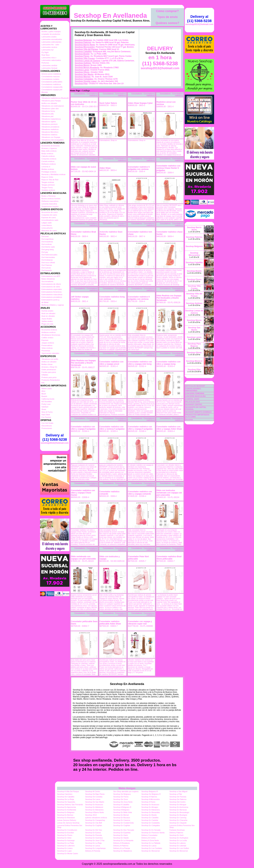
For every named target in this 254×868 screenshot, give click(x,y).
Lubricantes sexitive (49, 65)
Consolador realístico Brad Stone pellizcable (169, 558)
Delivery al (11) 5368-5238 (55, 437)
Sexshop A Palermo (149, 797)
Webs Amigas (127, 788)
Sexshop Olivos (82, 72)
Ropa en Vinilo (47, 177)
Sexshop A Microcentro (151, 799)
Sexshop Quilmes (83, 63)
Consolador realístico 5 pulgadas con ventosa (139, 168)
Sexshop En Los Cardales (152, 848)
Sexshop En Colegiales (151, 825)
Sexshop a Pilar (176, 794)
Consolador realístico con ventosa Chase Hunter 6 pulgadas (169, 168)
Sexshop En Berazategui (179, 812)
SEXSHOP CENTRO (194, 404)
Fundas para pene (49, 372)
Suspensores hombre (50, 206)
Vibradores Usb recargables (53, 140)
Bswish (44, 396)
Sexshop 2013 (91, 815)
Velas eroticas (47, 348)
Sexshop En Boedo (149, 815)
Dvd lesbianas (47, 260)
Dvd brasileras (47, 242)
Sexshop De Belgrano (122, 794)
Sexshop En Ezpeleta (122, 833)
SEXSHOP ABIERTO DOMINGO (199, 412)
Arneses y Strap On (49, 367)
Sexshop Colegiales (84, 79)
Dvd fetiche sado (48, 247)
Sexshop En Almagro (150, 807)
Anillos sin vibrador (49, 362)
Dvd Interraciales (48, 257)
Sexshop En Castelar (150, 820)
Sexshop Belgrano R (150, 791)
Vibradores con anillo (50, 359)
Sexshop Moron (82, 65)
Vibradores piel (47, 116)
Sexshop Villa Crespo (85, 58)
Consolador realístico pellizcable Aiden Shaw (110, 623)
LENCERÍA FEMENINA (195, 393)
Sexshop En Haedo (121, 838)
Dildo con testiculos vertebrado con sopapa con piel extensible (169, 493)
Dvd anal (45, 236)
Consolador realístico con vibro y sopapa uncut (112, 363)
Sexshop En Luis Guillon (179, 848)
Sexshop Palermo (83, 42)
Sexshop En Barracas (178, 810)
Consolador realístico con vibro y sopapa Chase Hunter (83, 493)
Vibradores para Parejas (51, 101)
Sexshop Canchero (65, 794)
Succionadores (47, 281)
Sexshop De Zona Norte (123, 802)
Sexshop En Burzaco (122, 818)
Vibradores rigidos (49, 122)
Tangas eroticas (48, 182)
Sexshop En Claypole (178, 823)
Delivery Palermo (176, 833)
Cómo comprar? (167, 11)
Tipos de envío (167, 17)
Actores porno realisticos (51, 74)
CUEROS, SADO (192, 399)
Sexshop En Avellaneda (110, 15)
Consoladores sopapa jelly (52, 87)
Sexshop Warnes (83, 77)
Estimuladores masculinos (52, 294)
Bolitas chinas (47, 364)
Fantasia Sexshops (177, 830)
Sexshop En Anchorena (179, 807)
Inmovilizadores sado (50, 220)
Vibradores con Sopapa (51, 137)
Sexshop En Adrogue (178, 805)
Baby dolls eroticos (49, 151)
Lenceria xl (46, 167)
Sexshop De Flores (121, 797)
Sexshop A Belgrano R (122, 807)
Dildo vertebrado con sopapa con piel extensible (83, 558)
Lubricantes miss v (49, 58)
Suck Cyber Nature (108, 103)
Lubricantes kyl (47, 50)
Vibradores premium (50, 124)
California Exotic (48, 399)
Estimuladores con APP (51, 276)
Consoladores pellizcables (52, 82)
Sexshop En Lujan (64, 851)
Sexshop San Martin (84, 74)
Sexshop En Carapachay (95, 820)
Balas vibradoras (48, 279)
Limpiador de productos (51, 34)
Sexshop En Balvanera (94, 810)
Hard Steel (46, 415)
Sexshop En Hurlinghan (179, 838)
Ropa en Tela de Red (50, 180)
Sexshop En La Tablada (151, 843)
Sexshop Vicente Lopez (86, 81)
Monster (45, 92)
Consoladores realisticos (51, 84)
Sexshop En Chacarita (178, 820)
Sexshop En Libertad (178, 846)
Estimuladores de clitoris (51, 284)
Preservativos (47, 345)
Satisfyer (45, 407)
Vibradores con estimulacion (53, 106)
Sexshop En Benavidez (151, 812)
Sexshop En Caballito (150, 818)
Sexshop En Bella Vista (123, 812)
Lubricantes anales (49, 37)
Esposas (45, 340)
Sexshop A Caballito (121, 805)
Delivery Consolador (149, 835)
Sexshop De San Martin (95, 802)
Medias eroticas (48, 169)
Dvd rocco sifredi (48, 263)
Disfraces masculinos (50, 201)
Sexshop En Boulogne (178, 815)
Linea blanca (47, 225)
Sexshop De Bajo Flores (95, 794)
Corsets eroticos (48, 161)
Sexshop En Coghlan (94, 825)
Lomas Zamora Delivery (67, 820)
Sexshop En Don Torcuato (124, 830)
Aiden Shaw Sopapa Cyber (140, 103)
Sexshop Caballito (83, 52)
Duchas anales (47, 311)
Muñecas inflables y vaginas (53, 305)
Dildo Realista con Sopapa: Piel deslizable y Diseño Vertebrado (84, 363)
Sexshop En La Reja (93, 843)
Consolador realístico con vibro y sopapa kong (169, 363)
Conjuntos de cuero (49, 215)
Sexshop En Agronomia (67, 807)
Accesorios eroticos (49, 330)
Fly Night (45, 52)
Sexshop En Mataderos (123, 851)
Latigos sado (47, 223)
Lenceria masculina (49, 204)
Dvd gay (45, 252)
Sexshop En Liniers (65, 848)
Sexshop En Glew (64, 838)
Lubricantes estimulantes (51, 42)
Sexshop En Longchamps (95, 848)
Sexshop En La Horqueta (123, 840)
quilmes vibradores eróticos (96, 818)
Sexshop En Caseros (122, 820)
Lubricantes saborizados (51, 60)
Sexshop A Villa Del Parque (68, 791)
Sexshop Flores (82, 56)
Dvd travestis (47, 270)
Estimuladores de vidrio (51, 287)
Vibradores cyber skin (50, 108)
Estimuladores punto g (50, 300)
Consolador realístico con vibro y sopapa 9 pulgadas (83, 428)
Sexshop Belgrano (83, 40)
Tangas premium (48, 185)
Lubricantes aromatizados (52, 39)
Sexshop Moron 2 (194, 361)
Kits (43, 383)
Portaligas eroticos (49, 172)
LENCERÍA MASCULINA (196, 396)
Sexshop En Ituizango (66, 840)
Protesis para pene (49, 377)
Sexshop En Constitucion (67, 830)
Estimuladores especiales (52, 289)
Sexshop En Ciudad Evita (123, 823)
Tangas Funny (47, 187)
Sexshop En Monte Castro (68, 853)
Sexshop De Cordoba (94, 797)
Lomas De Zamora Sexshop (68, 823)
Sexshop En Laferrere (66, 846)
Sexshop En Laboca (177, 843)
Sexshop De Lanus (93, 799)
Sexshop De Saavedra (66, 802)
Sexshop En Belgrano (66, 812)
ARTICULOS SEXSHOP (195, 386)
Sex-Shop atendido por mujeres (126, 791)
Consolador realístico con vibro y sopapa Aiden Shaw (169, 428)
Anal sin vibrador (48, 316)
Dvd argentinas (48, 239)
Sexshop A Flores (148, 802)
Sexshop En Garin (120, 835)
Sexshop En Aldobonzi (94, 807)
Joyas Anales (47, 319)
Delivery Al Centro (149, 838)
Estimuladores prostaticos (52, 297)
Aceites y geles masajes (51, 31)
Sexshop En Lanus (149, 846)
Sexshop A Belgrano (121, 810)
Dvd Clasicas (47, 265)
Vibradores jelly (48, 114)
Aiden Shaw (105, 168)
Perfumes (45, 63)
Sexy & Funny (47, 412)
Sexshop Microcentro (85, 47)
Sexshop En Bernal (121, 815)
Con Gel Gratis (47, 423)
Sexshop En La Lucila (178, 840)
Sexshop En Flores (65, 835)
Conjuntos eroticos (49, 159)
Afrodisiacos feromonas (51, 335)
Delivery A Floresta (93, 851)
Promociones (47, 428)
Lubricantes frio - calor (50, 45)
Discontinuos (47, 426)
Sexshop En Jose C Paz (95, 840)
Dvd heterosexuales (49, 255)
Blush (44, 394)
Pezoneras (46, 351)
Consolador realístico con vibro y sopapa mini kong (140, 363)
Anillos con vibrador (49, 103)
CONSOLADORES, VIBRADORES (193, 390)
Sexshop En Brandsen (66, 818)
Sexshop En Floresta (94, 835)
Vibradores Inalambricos (51, 119)
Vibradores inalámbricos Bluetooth (55, 98)
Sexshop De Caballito (66, 797)
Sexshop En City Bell (94, 823)
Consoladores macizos (51, 77)
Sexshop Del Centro (177, 802)
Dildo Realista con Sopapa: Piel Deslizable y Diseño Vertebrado (169, 298)
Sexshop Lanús (82, 70)
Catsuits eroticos (48, 156)
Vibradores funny (48, 111)
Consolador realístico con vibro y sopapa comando (140, 493)
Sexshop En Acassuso (94, 805)
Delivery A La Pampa (122, 848)
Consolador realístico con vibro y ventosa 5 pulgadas (112, 428)
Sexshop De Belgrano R (151, 794)
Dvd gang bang (48, 249)
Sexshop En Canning (178, 818)
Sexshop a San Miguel (178, 791)
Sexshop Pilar (81, 84)
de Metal (45, 302)
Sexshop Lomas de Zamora (87, 61)
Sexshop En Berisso (65, 815)
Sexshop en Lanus (93, 846)
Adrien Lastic (47, 388)
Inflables (45, 375)
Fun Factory (46, 417)
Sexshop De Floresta (178, 797)
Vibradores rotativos (50, 135)
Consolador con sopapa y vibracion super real (140, 623)
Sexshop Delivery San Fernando (70, 805)
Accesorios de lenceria (51, 146)
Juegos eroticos (48, 343)
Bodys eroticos (47, 154)
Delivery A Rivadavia (121, 843)
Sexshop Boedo (82, 54)
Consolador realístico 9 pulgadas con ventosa (139, 298)
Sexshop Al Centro (93, 791)
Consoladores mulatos (50, 79)
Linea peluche (47, 228)
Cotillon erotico (47, 338)
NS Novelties (47, 402)
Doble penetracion (49, 370)
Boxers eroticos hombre (51, 199)
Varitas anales (47, 321)
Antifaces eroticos (49, 332)
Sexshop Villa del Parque (86, 49)
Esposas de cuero (49, 217)
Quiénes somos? (167, 23)
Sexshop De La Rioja (66, 799)
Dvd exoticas (47, 244)
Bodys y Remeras (49, 196)
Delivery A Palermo (121, 846)
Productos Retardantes (51, 380)
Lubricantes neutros (49, 47)
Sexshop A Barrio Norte (94, 812)
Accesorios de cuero (50, 212)
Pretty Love (46, 404)
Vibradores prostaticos (50, 127)
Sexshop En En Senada (151, 830)
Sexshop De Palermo (178, 799)
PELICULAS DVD (193, 402)
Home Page (75, 91)
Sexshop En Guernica (94, 838)
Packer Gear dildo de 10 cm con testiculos (84, 103)
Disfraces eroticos (49, 164)
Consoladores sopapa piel (52, 90)
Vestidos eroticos (48, 190)
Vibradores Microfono (50, 132)
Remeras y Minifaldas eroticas (54, 174)
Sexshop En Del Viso (94, 830)
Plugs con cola (47, 324)
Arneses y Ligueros (49, 148)
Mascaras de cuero (49, 231)
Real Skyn (46, 55)
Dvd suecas (46, 268)
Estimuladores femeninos (52, 292)
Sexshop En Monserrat (151, 851)
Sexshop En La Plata (66, 843)
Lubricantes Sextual (49, 68)
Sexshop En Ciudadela (151, 823)
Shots (44, 409)
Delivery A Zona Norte (150, 840)
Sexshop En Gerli (176, 835)
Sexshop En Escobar (66, 833)
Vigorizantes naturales (50, 353)
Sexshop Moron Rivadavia (87, 68)
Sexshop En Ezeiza (93, 833)
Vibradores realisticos (50, 129)
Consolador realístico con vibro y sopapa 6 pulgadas (140, 428)
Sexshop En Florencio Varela (153, 833)
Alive (44, 391)
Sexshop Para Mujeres (194, 345)
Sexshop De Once (120, 799)
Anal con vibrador (49, 313)
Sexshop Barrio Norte (85, 45)
